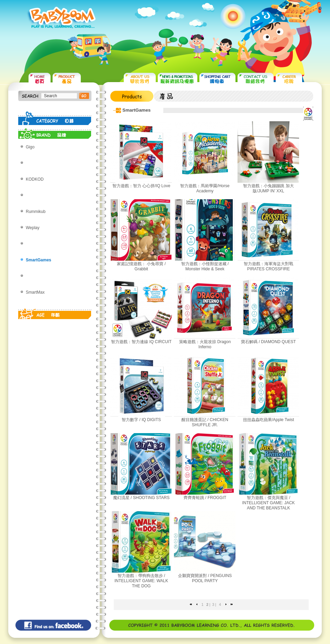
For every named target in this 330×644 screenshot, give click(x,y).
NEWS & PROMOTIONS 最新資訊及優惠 (178, 79)
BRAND (55, 132)
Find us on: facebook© (53, 625)
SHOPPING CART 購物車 (217, 79)
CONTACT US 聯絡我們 (256, 79)
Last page (232, 604)
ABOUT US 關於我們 (140, 79)
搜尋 (84, 96)
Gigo (30, 147)
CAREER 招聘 (289, 79)
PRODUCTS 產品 (67, 79)
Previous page (197, 604)
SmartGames (38, 260)
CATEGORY (55, 118)
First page (191, 604)
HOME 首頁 (40, 79)
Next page (226, 604)
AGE (55, 312)
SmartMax (35, 292)
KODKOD (35, 179)
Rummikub (36, 212)
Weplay (33, 228)
